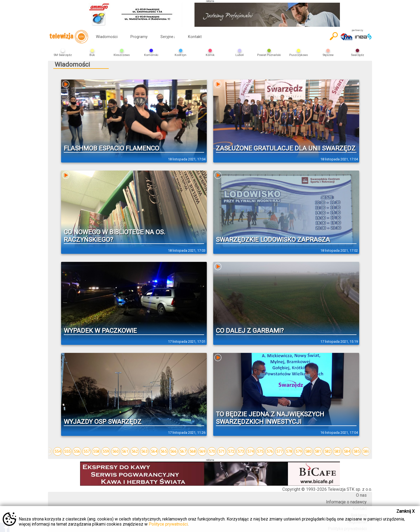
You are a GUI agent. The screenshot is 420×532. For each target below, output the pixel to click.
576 (270, 451)
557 (87, 451)
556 (77, 451)
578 (289, 451)
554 (58, 451)
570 (212, 451)
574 (250, 451)
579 (299, 451)
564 (154, 451)
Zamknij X (406, 511)
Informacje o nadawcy (346, 502)
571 (222, 451)
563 (144, 451)
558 (96, 451)
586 (366, 451)
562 (135, 451)
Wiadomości (107, 37)
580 (308, 451)
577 (279, 451)
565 (164, 451)
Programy (139, 37)
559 (106, 451)
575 (260, 451)
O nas (361, 495)
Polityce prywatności (168, 524)
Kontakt (195, 37)
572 (231, 451)
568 (193, 451)
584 (347, 451)
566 (173, 451)
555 (67, 451)
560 (115, 451)
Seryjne (168, 37)
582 (328, 451)
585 (357, 451)
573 (241, 451)
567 (183, 451)
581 (318, 451)
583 (337, 451)
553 (48, 451)
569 (202, 451)
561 (125, 451)
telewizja (69, 37)
